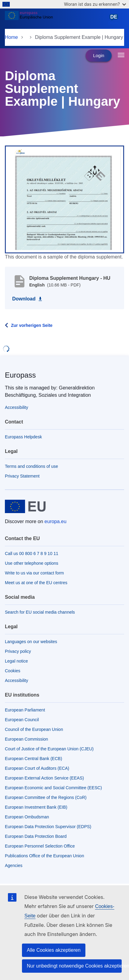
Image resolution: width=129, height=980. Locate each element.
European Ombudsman (27, 817)
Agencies (14, 865)
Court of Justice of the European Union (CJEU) (49, 749)
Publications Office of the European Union (45, 856)
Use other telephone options (32, 563)
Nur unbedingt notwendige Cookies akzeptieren (74, 966)
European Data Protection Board (36, 836)
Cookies (13, 671)
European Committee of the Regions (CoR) (46, 797)
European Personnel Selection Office (40, 846)
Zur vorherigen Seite (32, 325)
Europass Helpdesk (23, 437)
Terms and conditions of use (31, 466)
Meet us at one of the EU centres (36, 583)
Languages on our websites (31, 642)
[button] (64, 199)
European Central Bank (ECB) (34, 759)
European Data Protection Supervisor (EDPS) (48, 827)
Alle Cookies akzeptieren (54, 950)
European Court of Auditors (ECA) (37, 768)
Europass (20, 375)
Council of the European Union (34, 729)
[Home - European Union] (55, 19)
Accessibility (16, 407)
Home (11, 37)
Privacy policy (18, 651)
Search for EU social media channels (40, 612)
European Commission (27, 739)
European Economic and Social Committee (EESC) (53, 788)
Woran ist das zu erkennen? (95, 4)
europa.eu (56, 521)
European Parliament (25, 710)
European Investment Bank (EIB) (36, 807)
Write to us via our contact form (34, 573)
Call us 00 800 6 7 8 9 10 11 (32, 553)
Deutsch (115, 19)
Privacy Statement (22, 476)
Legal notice (16, 661)
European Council (22, 720)
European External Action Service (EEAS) (44, 778)
